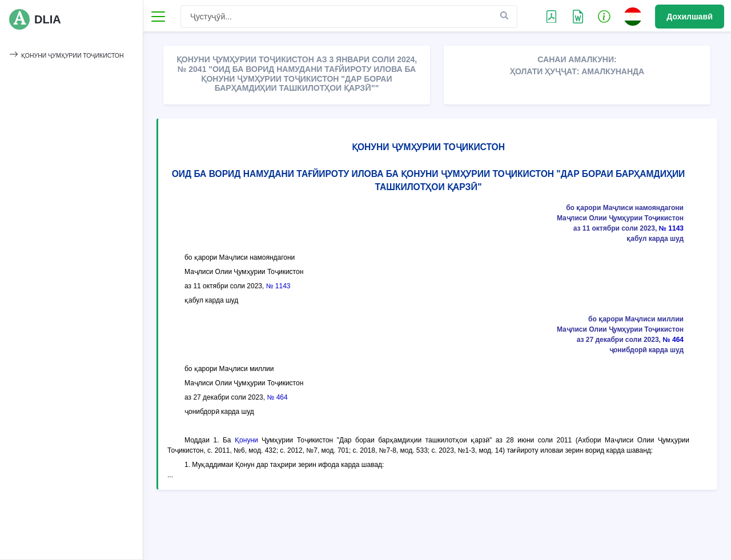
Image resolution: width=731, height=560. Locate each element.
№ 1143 (671, 228)
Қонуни (246, 440)
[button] (604, 16)
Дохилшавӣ (690, 17)
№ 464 (673, 340)
